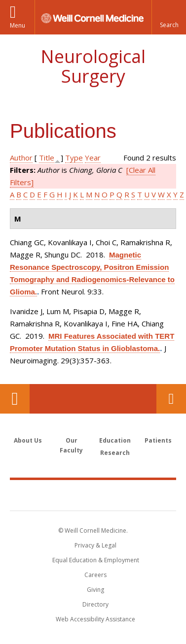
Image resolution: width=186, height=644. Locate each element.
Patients (158, 440)
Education (115, 440)
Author (21, 158)
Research (115, 453)
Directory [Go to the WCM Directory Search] (95, 604)
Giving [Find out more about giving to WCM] (95, 590)
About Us (28, 440)
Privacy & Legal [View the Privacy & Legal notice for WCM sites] (95, 545)
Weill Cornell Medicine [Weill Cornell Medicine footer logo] (93, 495)
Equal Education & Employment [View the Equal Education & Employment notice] (96, 560)
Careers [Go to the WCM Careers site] (95, 575)
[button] (169, 17)
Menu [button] (18, 25)
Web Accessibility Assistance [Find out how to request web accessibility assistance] (95, 619)
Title (47, 158)
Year (93, 158)
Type (74, 158)
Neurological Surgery (93, 66)
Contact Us (171, 399)
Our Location (15, 399)
